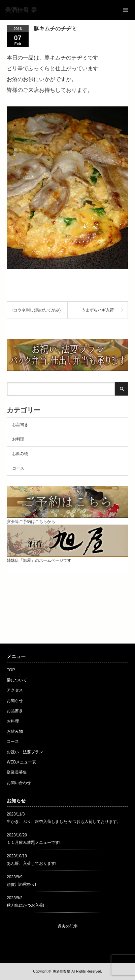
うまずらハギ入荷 (98, 310)
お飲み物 (20, 454)
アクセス (15, 690)
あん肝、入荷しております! (31, 863)
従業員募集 (17, 772)
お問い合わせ (19, 783)
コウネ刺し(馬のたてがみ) (37, 310)
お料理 (18, 439)
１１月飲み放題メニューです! (33, 843)
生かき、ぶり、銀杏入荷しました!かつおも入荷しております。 (64, 822)
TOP (11, 670)
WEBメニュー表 (21, 762)
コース (18, 468)
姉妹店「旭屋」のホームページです (67, 558)
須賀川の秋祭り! (21, 884)
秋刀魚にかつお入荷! (25, 905)
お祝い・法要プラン (25, 752)
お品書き (20, 425)
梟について (17, 680)
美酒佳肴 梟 (62, 971)
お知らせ (15, 701)
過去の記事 (68, 926)
